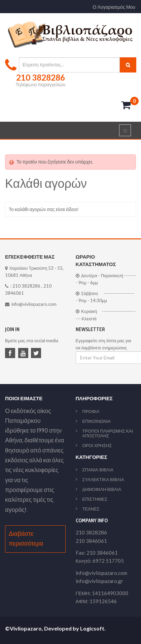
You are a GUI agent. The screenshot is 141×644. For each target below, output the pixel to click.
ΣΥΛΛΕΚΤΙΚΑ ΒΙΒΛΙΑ (103, 479)
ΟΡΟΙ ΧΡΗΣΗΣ (97, 445)
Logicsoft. (93, 628)
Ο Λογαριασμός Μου (114, 7)
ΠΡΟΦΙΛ (91, 411)
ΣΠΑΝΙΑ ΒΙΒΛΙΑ (98, 470)
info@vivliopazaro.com (34, 304)
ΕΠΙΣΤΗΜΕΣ (95, 499)
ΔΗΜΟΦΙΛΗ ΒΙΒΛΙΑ (102, 489)
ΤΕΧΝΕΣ (91, 509)
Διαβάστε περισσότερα (26, 539)
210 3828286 (26, 286)
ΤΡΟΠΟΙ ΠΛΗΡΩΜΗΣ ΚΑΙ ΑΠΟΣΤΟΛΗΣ (108, 433)
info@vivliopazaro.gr (99, 581)
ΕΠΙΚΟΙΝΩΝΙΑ (97, 421)
